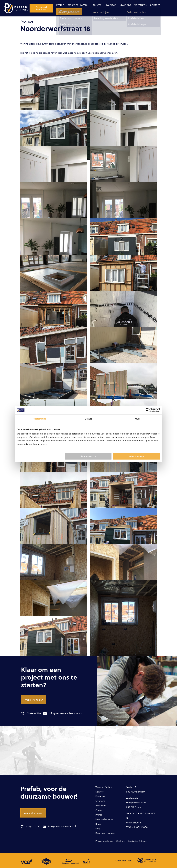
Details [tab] (88, 419)
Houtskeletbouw (104, 819)
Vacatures (115, 5)
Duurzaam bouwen (105, 833)
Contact (130, 5)
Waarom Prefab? (54, 5)
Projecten (86, 5)
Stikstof (72, 5)
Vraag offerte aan (34, 700)
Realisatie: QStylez (133, 841)
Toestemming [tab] (39, 419)
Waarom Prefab (104, 787)
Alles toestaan (137, 456)
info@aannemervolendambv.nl (66, 713)
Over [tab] (138, 419)
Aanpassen (88, 456)
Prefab (37, 5)
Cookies (118, 841)
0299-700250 (31, 713)
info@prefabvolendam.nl (62, 826)
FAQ (98, 828)
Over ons (101, 5)
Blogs (98, 824)
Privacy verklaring (103, 841)
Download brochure (161, 8)
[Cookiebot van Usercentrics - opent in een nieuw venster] (146, 410)
